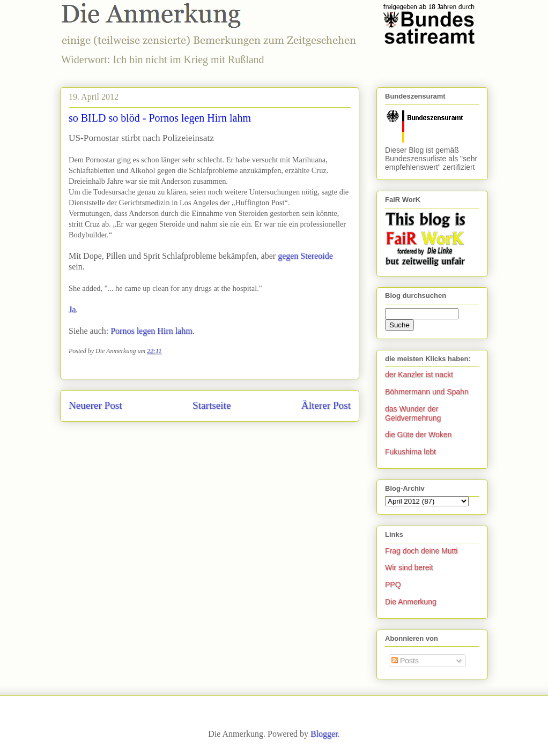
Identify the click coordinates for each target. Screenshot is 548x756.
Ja (72, 309)
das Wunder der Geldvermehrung (413, 413)
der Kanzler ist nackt (419, 375)
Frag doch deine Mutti (421, 551)
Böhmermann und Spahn (427, 392)
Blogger (324, 734)
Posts (405, 661)
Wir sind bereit (409, 567)
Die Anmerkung (411, 602)
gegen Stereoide (305, 256)
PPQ (393, 585)
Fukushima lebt (410, 452)
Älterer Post (326, 405)
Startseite (212, 405)
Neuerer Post (95, 405)
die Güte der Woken (418, 435)
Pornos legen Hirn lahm (151, 331)
